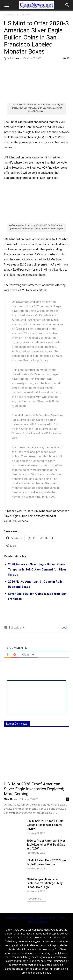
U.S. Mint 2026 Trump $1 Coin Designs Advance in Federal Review (45, 825)
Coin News (11, 918)
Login (65, 628)
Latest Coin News (17, 724)
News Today (28, 918)
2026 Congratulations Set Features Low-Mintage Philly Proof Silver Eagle (44, 883)
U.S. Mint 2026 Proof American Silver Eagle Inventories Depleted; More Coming (34, 789)
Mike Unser (14, 58)
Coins (62, 918)
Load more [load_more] (36, 899)
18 (66, 58)
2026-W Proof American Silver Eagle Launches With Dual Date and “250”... (46, 845)
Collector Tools (47, 918)
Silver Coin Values (37, 922)
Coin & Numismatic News (18, 15)
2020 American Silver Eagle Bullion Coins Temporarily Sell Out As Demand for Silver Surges (37, 569)
